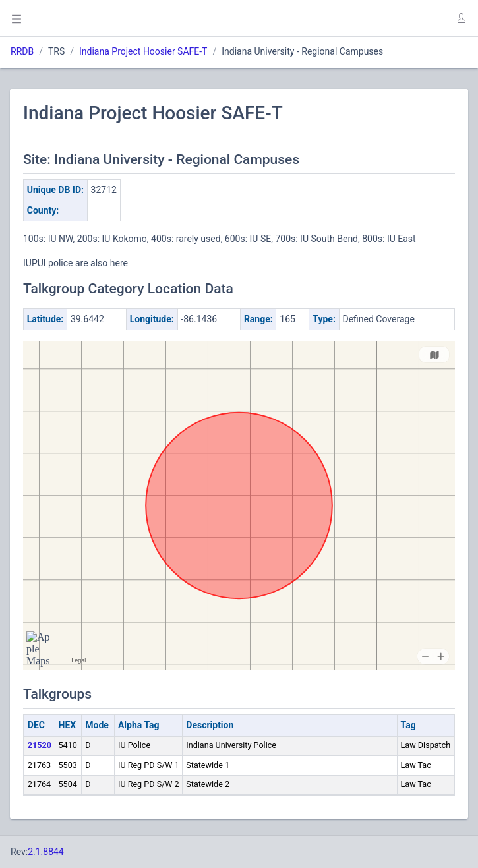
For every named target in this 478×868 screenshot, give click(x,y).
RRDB (22, 51)
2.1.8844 (46, 852)
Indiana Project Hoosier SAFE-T (143, 51)
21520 (40, 745)
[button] (461, 18)
